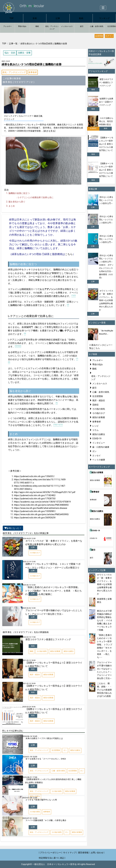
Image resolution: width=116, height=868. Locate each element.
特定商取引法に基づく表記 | (52, 858)
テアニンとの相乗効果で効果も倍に (36, 197)
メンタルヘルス (67, 26)
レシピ (95, 426)
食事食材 (33, 72)
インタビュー (99, 443)
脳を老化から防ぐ (17, 202)
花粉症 (95, 405)
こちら (69, 254)
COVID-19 (97, 439)
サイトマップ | (70, 853)
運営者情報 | (84, 853)
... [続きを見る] (48, 131)
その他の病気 (99, 409)
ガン (94, 451)
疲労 (82, 26)
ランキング (104, 18)
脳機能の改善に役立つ (19, 193)
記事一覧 (13, 44)
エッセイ (97, 455)
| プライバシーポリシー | (50, 853)
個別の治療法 (99, 434)
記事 (58, 18)
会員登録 (99, 36)
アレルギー (7, 26)
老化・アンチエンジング (52, 28)
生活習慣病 (98, 396)
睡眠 (37, 26)
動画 (81, 18)
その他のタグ (99, 413)
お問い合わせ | (97, 853)
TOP (12, 18)
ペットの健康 (99, 460)
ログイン (109, 36)
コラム (95, 430)
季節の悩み (22, 26)
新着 (35, 18)
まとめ (12, 206)
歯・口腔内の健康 (101, 447)
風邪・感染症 (99, 400)
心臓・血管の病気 (97, 26)
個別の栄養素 (99, 417)
